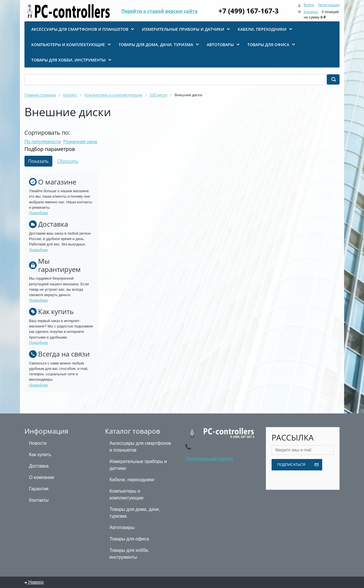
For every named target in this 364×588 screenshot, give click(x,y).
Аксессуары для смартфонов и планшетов (140, 447)
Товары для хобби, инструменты (129, 554)
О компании (42, 477)
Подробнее (38, 213)
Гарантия (39, 489)
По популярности (43, 142)
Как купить (40, 455)
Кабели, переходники (132, 480)
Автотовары (122, 527)
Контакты (39, 500)
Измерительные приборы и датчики (138, 465)
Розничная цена (80, 142)
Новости (38, 443)
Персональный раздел (209, 459)
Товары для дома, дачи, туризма (135, 513)
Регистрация (329, 5)
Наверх (34, 582)
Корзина (311, 12)
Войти (309, 5)
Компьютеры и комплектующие (127, 494)
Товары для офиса (129, 539)
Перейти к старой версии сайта (160, 11)
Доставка (39, 466)
